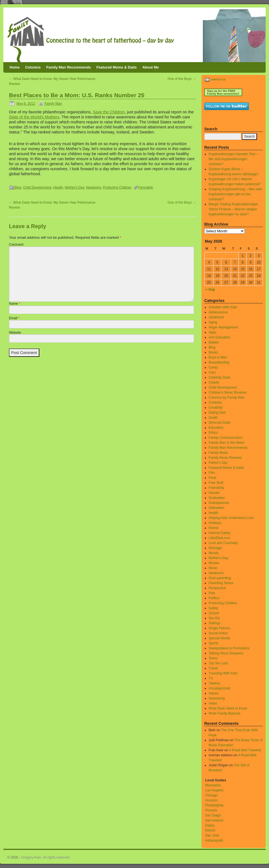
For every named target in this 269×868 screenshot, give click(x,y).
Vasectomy (217, 698)
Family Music (218, 453)
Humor (214, 528)
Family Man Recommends (69, 67)
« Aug (210, 289)
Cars (212, 372)
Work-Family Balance (225, 713)
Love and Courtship (223, 543)
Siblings (215, 623)
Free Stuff (216, 483)
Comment (16, 245)
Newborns (93, 187)
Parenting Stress (221, 583)
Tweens (214, 683)
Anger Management (223, 327)
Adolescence (218, 312)
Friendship (217, 488)
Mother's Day (74, 187)
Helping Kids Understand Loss (231, 518)
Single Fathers (219, 628)
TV (211, 678)
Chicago (211, 795)
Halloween (217, 508)
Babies (214, 342)
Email (14, 318)
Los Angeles (214, 790)
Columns (33, 67)
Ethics (213, 433)
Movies (214, 563)
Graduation (217, 498)
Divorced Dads (220, 423)
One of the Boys (182, 79)
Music (213, 568)
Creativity (216, 408)
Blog (18, 187)
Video (213, 703)
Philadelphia (214, 805)
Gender (214, 493)
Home (15, 67)
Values (214, 693)
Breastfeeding (219, 362)
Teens (213, 658)
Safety (213, 608)
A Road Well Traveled (245, 750)
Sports (214, 643)
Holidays (215, 523)
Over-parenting (220, 578)
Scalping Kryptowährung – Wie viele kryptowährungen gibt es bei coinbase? (236, 194)
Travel (213, 668)
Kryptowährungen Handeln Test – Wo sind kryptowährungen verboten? (233, 159)
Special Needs (219, 638)
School (214, 613)
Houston (211, 800)
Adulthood (216, 317)
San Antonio (214, 820)
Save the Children (109, 112)
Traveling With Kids (223, 673)
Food (212, 478)
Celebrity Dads (220, 377)
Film (212, 473)
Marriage (215, 548)
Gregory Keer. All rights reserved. (46, 857)
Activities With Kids (223, 307)
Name (15, 304)
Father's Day (218, 463)
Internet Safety (220, 533)
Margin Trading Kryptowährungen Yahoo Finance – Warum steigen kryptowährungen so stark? (233, 209)
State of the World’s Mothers (34, 117)
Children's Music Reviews (228, 392)
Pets (212, 593)
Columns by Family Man (227, 398)
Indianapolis (214, 840)
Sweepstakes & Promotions (229, 648)
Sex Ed (214, 618)
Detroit (210, 830)
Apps (212, 332)
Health (58, 187)
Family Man (53, 104)
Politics (214, 598)
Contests (215, 403)
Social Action (218, 633)
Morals (214, 553)
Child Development (37, 187)
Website (15, 333)
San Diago (213, 815)
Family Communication (226, 438)
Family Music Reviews (225, 458)
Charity (214, 382)
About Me (151, 67)
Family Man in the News (227, 443)
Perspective (218, 588)
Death (213, 418)
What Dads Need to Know (228, 708)
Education (216, 428)
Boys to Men (218, 357)
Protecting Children (117, 187)
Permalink (146, 187)
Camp (213, 367)
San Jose (212, 835)
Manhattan (213, 785)
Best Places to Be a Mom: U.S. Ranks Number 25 (77, 95)
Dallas (210, 825)
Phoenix (211, 810)
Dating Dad (217, 413)
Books (213, 352)
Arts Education (220, 337)
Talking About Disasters (226, 653)
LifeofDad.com (219, 538)
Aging (213, 322)
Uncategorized (219, 688)
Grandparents (219, 503)
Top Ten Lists (218, 663)
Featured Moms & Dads (116, 67)
